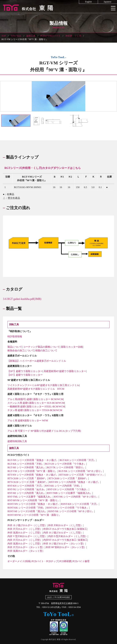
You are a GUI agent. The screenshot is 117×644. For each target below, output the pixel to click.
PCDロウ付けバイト (50, 36)
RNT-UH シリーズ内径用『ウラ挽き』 (68, 489)
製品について (15, 347)
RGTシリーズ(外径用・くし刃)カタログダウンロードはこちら (43, 168)
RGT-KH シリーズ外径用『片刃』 (78, 460)
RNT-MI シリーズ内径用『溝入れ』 (27, 493)
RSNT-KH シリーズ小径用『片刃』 (80, 504)
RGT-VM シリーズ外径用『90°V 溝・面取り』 (32, 471)
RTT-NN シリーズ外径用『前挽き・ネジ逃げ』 (33, 475)
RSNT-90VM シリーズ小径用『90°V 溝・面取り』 (34, 515)
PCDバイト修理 (81, 561)
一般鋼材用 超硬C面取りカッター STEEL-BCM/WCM (36, 407)
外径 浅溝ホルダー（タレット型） (26, 551)
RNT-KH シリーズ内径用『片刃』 (26, 486)
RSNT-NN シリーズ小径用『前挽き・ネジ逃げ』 (34, 504)
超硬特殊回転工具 (17, 441)
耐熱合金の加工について (21, 350)
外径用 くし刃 (73, 36)
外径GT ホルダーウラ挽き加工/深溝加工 (65, 529)
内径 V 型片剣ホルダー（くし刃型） (27, 536)
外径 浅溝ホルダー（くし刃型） (25, 533)
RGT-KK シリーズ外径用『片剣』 (26, 464)
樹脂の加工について (46, 350)
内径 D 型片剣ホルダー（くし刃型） (68, 536)
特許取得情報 (15, 336)
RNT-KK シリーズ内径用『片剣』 (63, 486)
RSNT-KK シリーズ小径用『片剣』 (26, 508)
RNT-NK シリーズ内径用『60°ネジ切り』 (76, 497)
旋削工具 (31, 36)
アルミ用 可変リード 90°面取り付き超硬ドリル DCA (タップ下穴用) (44, 431)
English (88, 2)
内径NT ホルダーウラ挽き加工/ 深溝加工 (65, 540)
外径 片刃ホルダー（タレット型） (26, 547)
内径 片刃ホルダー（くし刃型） (25, 540)
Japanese (108, 2)
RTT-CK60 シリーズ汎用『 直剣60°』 (68, 478)
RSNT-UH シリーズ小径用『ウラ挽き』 (68, 508)
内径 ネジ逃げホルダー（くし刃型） (63, 533)
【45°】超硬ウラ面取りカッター (25, 375)
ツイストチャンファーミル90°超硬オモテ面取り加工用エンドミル (43, 385)
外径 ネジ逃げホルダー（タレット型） (64, 544)
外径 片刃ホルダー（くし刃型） (25, 529)
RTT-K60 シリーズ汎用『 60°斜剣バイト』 (82, 475)
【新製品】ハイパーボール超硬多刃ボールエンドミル (37, 361)
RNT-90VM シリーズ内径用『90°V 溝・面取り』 (34, 500)
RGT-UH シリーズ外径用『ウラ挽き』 (66, 464)
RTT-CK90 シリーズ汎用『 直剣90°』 (27, 478)
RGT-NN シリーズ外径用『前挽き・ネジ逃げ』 (33, 460)
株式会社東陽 (58, 8)
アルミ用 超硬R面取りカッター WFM (28, 421)
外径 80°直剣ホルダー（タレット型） (66, 547)
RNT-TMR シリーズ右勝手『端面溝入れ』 (70, 493)
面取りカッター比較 (72, 347)
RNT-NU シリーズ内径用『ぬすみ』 (27, 489)
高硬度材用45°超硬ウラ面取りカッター (65, 371)
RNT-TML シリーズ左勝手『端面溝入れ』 (30, 497)
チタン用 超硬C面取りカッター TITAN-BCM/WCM (35, 410)
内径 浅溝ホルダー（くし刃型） (25, 544)
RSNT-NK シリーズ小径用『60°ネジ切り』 (71, 511)
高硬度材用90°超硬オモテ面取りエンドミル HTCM (36, 389)
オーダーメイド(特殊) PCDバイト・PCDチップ (33, 561)
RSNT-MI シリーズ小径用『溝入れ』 (27, 511)
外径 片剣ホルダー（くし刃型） (66, 525)
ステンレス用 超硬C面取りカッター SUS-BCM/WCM (36, 403)
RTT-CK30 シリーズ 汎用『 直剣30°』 (28, 482)
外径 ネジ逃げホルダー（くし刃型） (27, 525)
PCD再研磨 (65, 561)
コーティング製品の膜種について (41, 347)
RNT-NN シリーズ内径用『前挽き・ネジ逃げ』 (75, 482)
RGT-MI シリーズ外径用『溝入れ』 (27, 467)
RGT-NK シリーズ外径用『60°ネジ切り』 (81, 471)
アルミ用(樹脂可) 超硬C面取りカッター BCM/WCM (35, 399)
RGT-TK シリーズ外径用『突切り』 (66, 467)
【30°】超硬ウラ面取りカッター (25, 371)
